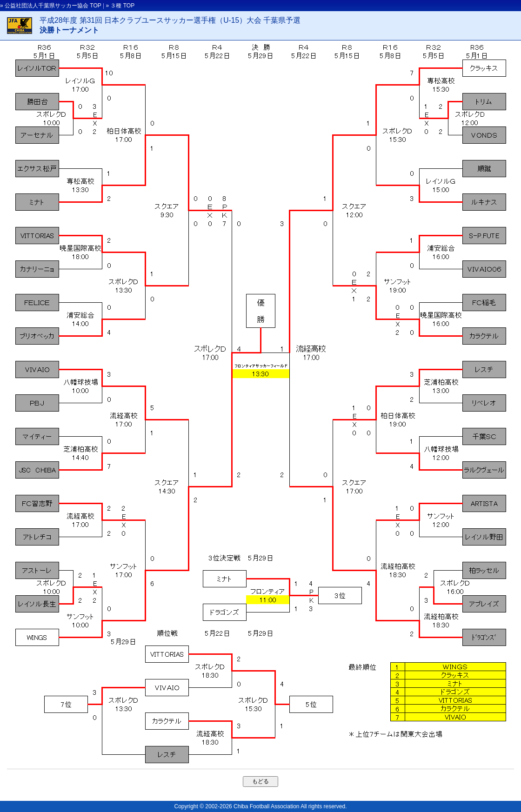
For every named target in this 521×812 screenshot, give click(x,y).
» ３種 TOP (120, 6)
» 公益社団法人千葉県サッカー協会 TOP (51, 6)
